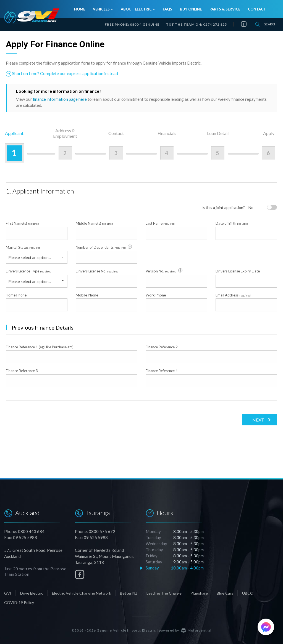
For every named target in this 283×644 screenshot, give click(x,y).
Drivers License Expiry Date (238, 271)
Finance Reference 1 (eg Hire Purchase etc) (40, 347)
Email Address (233, 295)
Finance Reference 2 (162, 347)
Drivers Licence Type (29, 271)
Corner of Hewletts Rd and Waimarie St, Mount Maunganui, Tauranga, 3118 (104, 556)
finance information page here (60, 99)
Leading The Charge (164, 593)
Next (258, 419)
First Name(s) (23, 223)
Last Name (160, 223)
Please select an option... (30, 257)
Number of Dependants (104, 247)
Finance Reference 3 (22, 371)
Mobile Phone (87, 295)
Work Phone (156, 295)
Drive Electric (32, 593)
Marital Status (23, 247)
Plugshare (199, 593)
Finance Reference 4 (162, 371)
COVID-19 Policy (19, 602)
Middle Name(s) (95, 223)
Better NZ (129, 593)
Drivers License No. (97, 271)
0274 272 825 (215, 24)
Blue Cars (225, 593)
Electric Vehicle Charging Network (82, 593)
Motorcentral (196, 630)
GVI (8, 593)
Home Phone (16, 295)
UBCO (248, 593)
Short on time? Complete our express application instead (62, 74)
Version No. (164, 271)
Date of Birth (232, 223)
